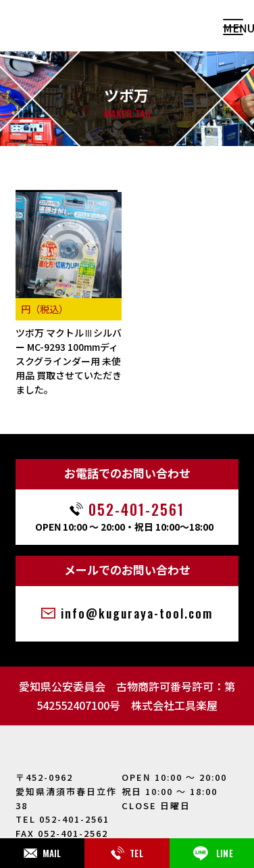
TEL (127, 853)
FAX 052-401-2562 (62, 833)
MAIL (43, 853)
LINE (212, 853)
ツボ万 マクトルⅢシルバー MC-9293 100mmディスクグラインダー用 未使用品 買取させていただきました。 (69, 361)
